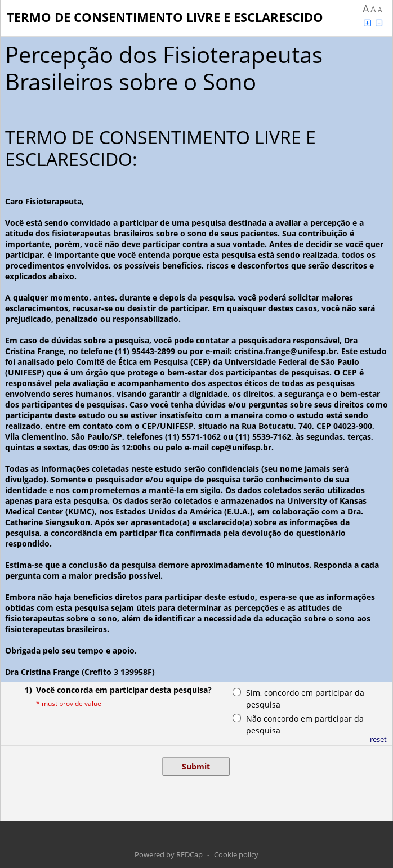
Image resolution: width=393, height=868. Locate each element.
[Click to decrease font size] (379, 23)
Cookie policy (236, 854)
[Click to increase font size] (367, 23)
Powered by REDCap (169, 854)
